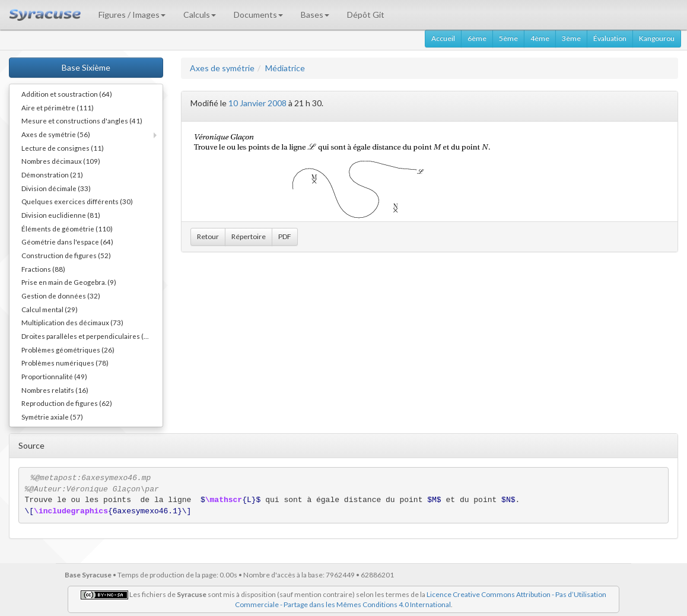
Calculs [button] (200, 15)
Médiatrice (285, 68)
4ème (540, 38)
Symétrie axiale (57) (52, 417)
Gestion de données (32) (61, 296)
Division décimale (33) (56, 188)
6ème (477, 38)
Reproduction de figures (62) (67, 403)
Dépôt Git (366, 15)
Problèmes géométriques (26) (68, 350)
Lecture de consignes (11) (63, 148)
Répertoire (249, 236)
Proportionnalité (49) (54, 376)
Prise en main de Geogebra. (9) (69, 282)
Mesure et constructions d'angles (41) (82, 120)
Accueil (443, 38)
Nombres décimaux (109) (61, 161)
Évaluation (610, 38)
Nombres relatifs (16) (55, 390)
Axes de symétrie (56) (56, 134)
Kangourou (657, 38)
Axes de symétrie (222, 68)
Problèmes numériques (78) (65, 363)
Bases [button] (315, 15)
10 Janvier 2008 (257, 103)
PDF (285, 236)
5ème (508, 38)
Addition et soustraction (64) (67, 94)
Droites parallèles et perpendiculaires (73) (88, 336)
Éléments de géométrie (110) (67, 228)
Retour (208, 236)
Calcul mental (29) (50, 309)
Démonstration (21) (52, 174)
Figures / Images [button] (132, 15)
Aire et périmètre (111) (58, 107)
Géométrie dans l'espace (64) (67, 242)
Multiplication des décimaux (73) (72, 322)
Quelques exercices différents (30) (77, 201)
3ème (571, 38)
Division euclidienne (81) (61, 215)
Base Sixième (86, 67)
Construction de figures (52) (66, 255)
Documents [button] (258, 15)
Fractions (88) (43, 269)
